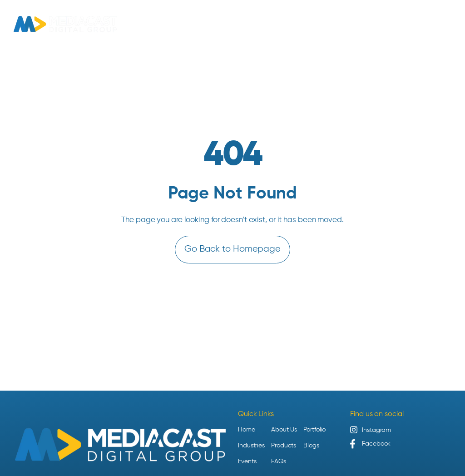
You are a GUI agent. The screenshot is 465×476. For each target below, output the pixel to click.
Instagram (376, 430)
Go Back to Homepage (232, 249)
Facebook (376, 444)
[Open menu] (447, 24)
